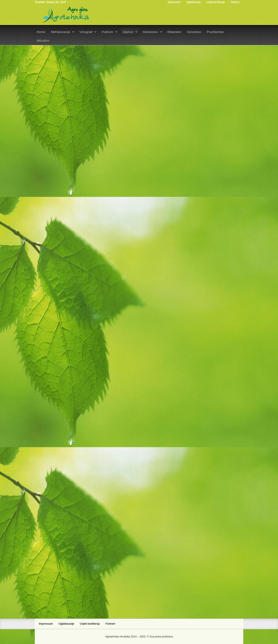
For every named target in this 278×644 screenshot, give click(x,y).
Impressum (174, 2)
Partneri (235, 2)
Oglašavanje (194, 2)
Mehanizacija (61, 32)
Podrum (107, 32)
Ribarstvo (174, 32)
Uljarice (128, 32)
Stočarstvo (150, 32)
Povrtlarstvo (215, 32)
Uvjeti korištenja (216, 2)
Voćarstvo (194, 32)
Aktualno (43, 41)
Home (41, 32)
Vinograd (86, 32)
